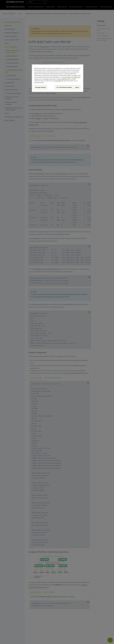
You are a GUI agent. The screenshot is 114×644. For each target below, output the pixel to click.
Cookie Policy (77, 77)
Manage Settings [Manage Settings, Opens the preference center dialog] (41, 87)
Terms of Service (62, 79)
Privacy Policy (66, 77)
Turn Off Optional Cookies (64, 87)
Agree (77, 87)
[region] (58, 78)
